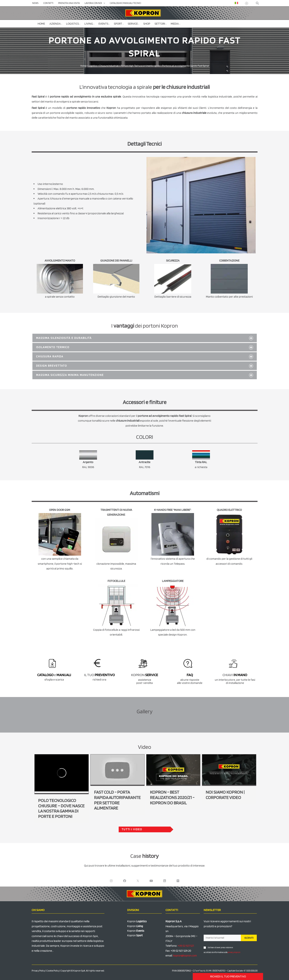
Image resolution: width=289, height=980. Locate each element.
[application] (103, 3)
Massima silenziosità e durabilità (66, 338)
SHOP (147, 24)
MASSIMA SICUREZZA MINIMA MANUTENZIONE (72, 375)
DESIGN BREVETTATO (52, 366)
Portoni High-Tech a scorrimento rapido (142, 66)
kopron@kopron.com (186, 955)
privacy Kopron (234, 952)
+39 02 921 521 (186, 946)
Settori (161, 24)
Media (176, 24)
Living (89, 24)
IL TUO (99, 675)
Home (41, 24)
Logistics (73, 24)
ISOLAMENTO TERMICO (54, 347)
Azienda (56, 24)
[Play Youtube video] (117, 770)
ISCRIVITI (249, 938)
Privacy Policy (38, 971)
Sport (119, 24)
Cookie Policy (53, 971)
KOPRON (144, 675)
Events (104, 24)
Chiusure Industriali (108, 66)
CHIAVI (235, 675)
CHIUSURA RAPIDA (50, 356)
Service (133, 24)
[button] (258, 3)
